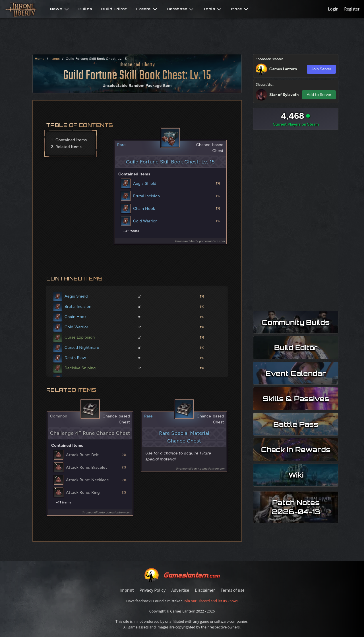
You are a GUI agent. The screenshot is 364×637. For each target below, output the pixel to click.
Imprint (127, 590)
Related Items (69, 147)
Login (333, 9)
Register (352, 9)
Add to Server (319, 95)
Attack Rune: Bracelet (86, 467)
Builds (85, 9)
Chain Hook (144, 209)
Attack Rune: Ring (83, 492)
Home (40, 59)
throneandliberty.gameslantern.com (200, 241)
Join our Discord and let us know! (210, 601)
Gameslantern (191, 575)
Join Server (321, 69)
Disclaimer (205, 590)
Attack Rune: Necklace (87, 480)
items (55, 59)
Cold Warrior (145, 221)
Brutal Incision (146, 196)
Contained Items (71, 140)
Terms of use (233, 590)
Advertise (180, 590)
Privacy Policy (152, 590)
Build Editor (114, 9)
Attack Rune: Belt (82, 455)
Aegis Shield (145, 184)
